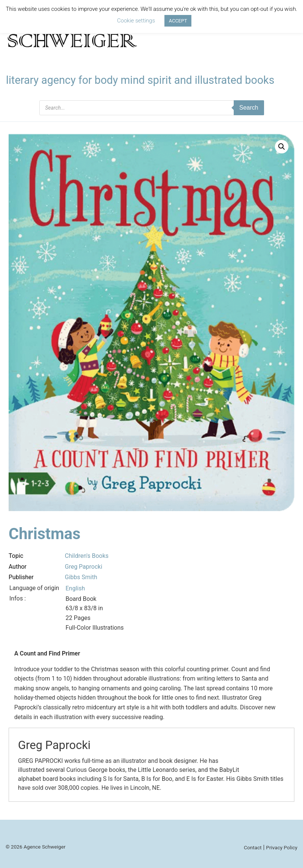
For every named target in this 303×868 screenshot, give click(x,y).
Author (18, 567)
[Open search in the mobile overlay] (152, 108)
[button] (282, 147)
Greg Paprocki (84, 567)
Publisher (21, 577)
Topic (16, 556)
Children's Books (87, 556)
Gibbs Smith (81, 577)
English (75, 588)
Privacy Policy (282, 847)
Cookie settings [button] (136, 21)
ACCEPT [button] (178, 21)
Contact (253, 847)
